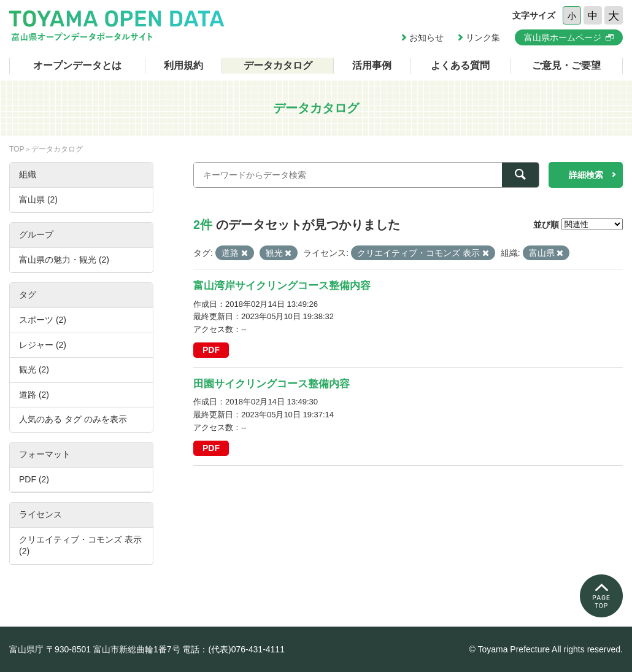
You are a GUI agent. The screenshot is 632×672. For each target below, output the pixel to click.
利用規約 (183, 65)
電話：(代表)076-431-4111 (233, 649)
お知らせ (426, 37)
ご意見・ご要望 (566, 65)
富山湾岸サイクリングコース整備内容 (282, 286)
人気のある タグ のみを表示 (73, 419)
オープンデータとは (77, 65)
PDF (211, 350)
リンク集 (483, 37)
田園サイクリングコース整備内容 (272, 384)
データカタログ (278, 65)
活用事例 (372, 65)
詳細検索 (586, 175)
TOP (17, 149)
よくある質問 (460, 65)
